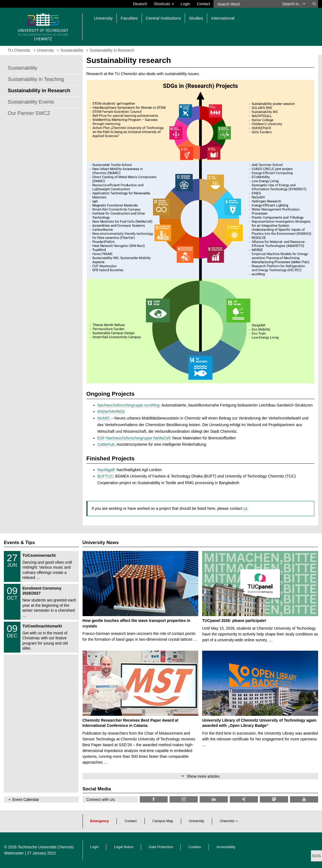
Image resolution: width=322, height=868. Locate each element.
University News (101, 543)
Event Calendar (26, 800)
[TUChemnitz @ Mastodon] (274, 799)
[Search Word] (245, 4)
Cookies (195, 847)
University (196, 821)
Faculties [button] (129, 18)
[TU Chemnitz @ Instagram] (184, 799)
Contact (203, 4)
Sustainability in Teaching (36, 79)
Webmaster (14, 853)
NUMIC (104, 418)
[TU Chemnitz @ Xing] (244, 799)
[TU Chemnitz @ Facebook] (154, 799)
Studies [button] (196, 18)
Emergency (100, 821)
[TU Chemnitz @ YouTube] (304, 799)
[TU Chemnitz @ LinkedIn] (214, 799)
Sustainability (23, 68)
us (245, 508)
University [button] (104, 18)
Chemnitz (227, 821)
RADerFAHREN (111, 411)
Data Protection (161, 847)
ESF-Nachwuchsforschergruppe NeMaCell (134, 438)
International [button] (223, 18)
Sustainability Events (31, 102)
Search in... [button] (294, 4)
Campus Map (163, 821)
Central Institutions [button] (163, 18)
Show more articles (203, 776)
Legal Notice (124, 847)
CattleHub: (107, 444)
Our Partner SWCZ (29, 113)
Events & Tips (19, 543)
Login (185, 4)
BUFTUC (105, 476)
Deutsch (140, 4)
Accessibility (226, 847)
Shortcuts (164, 4)
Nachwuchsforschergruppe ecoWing (129, 405)
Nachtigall (106, 470)
